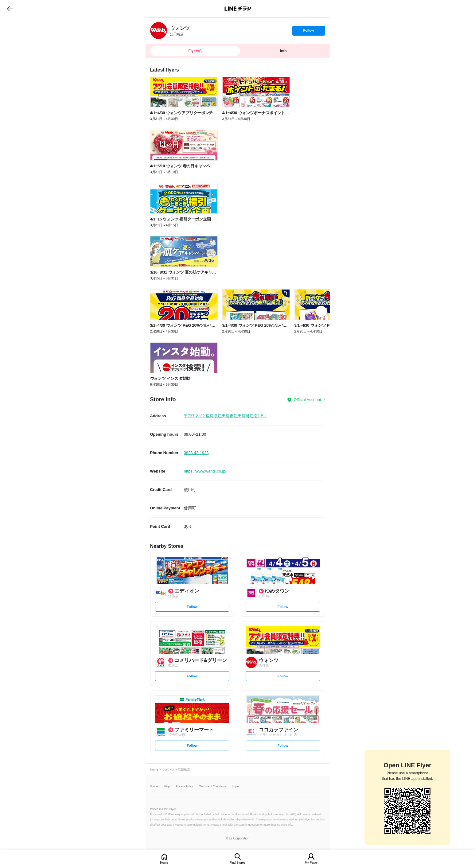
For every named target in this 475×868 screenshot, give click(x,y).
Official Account (307, 400)
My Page (311, 863)
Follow (309, 32)
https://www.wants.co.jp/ (205, 471)
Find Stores (238, 863)
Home (164, 863)
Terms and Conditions (213, 786)
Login (236, 786)
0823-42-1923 (196, 453)
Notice (154, 786)
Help (167, 786)
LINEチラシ (238, 9)
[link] (159, 31)
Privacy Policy (185, 786)
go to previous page (10, 9)
